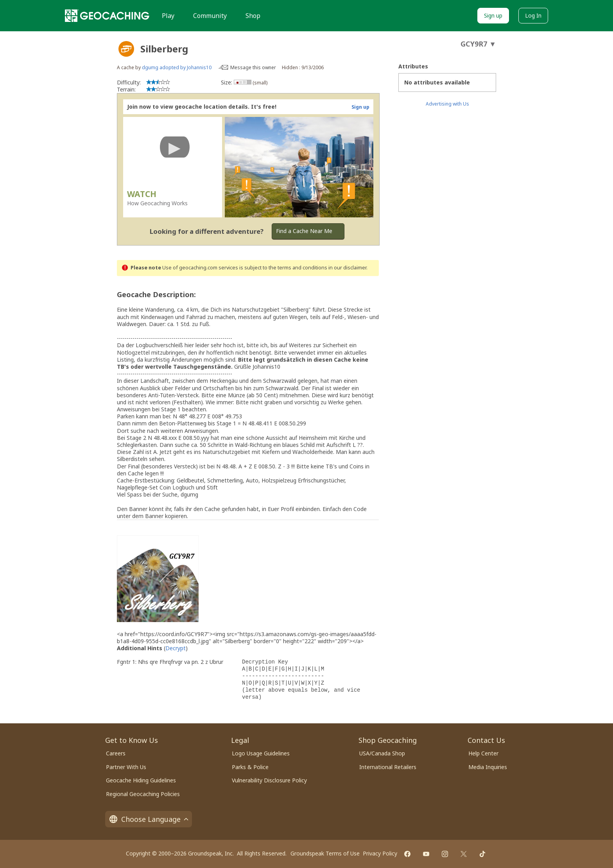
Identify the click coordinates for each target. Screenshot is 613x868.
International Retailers (388, 767)
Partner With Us (126, 767)
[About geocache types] (126, 49)
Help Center (483, 753)
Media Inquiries (488, 767)
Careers (116, 753)
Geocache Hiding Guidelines (141, 780)
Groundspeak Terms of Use (325, 853)
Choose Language (149, 819)
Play (168, 16)
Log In (533, 15)
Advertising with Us (447, 104)
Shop (253, 16)
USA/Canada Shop (382, 753)
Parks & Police (250, 767)
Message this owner (253, 67)
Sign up (493, 15)
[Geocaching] (107, 16)
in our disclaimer (347, 268)
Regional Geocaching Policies (143, 794)
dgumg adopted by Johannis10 (177, 67)
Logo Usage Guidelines (261, 753)
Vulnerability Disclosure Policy (269, 780)
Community (210, 16)
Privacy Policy (380, 853)
